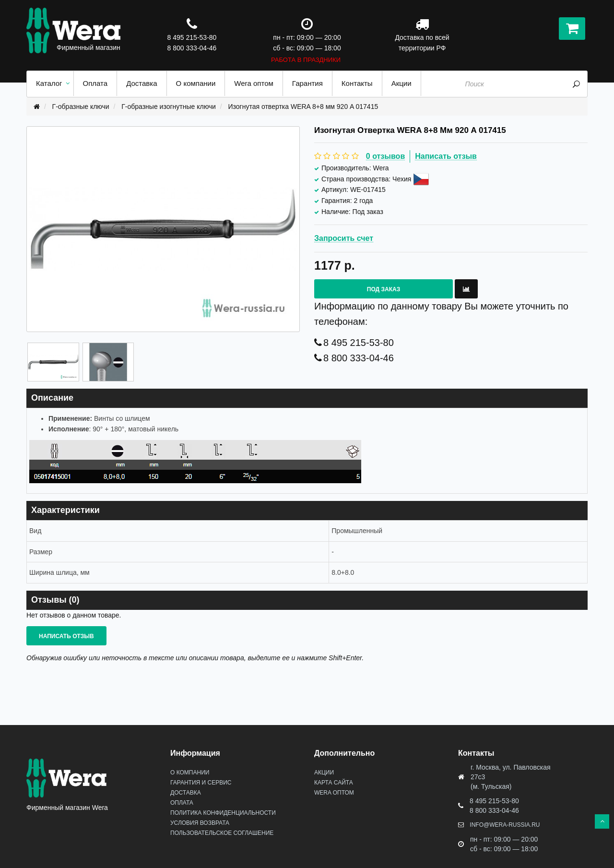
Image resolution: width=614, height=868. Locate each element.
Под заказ (384, 289)
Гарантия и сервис (201, 783)
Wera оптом (334, 793)
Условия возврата (200, 823)
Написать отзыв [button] (66, 636)
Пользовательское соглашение (222, 833)
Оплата (182, 803)
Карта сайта (334, 783)
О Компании (190, 773)
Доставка (186, 793)
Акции (324, 773)
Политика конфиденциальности (223, 813)
